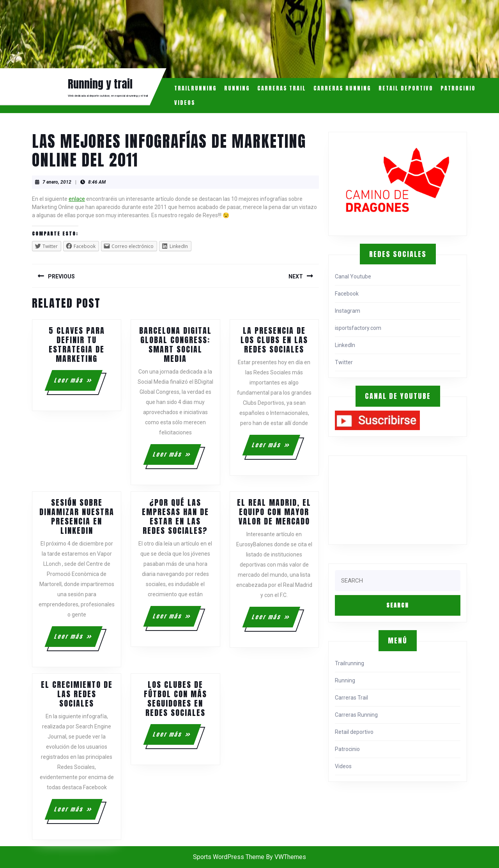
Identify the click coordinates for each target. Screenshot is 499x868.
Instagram (348, 311)
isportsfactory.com (358, 328)
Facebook (347, 294)
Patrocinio (458, 88)
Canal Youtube (353, 276)
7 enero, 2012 (57, 182)
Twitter (344, 362)
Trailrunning (196, 88)
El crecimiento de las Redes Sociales (77, 694)
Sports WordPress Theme (229, 857)
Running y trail (100, 84)
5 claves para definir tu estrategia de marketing (77, 345)
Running (237, 88)
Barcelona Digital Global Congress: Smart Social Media (175, 345)
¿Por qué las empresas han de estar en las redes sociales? (175, 516)
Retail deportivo (406, 88)
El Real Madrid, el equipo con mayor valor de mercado (274, 512)
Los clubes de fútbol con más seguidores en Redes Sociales (175, 699)
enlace (77, 199)
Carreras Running (342, 88)
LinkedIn (345, 345)
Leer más (78, 383)
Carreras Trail (282, 88)
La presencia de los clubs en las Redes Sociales (274, 340)
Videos (185, 103)
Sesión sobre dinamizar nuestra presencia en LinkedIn (77, 516)
